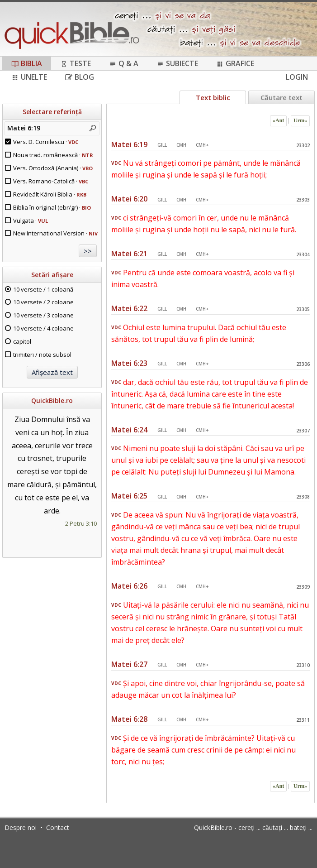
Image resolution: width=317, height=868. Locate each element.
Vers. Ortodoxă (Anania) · (53, 168)
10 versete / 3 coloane (43, 315)
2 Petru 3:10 (81, 523)
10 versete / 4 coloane (43, 328)
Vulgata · (31, 221)
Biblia (27, 63)
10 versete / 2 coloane (43, 302)
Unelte (29, 77)
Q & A (124, 63)
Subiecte (177, 63)
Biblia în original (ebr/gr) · (52, 207)
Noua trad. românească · (53, 155)
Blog (80, 77)
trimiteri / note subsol (42, 355)
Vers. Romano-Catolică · (51, 181)
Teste (76, 63)
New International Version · (55, 233)
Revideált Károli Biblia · (50, 194)
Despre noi (21, 827)
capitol (22, 341)
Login (297, 77)
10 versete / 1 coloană (43, 289)
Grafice (235, 63)
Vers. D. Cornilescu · (46, 142)
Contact (58, 827)
